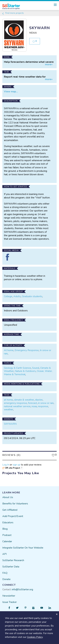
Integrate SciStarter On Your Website (23, 548)
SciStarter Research (13, 560)
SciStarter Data (11, 567)
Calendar (7, 541)
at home (8, 400)
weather (8, 410)
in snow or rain (46, 403)
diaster (39, 400)
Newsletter (9, 596)
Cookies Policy (35, 637)
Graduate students (32, 296)
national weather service (17, 406)
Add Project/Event (13, 516)
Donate (6, 579)
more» (49, 65)
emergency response (15, 403)
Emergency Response (27, 350)
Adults (17, 296)
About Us (8, 497)
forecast (32, 403)
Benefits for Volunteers (15, 504)
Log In (6, 465)
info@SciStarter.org (22, 589)
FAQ (5, 573)
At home (9, 350)
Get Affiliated (10, 510)
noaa (34, 406)
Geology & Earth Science (17, 368)
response (43, 406)
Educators (8, 523)
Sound (36, 368)
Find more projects (13, 13)
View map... (11, 92)
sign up (16, 465)
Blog (5, 529)
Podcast (7, 535)
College (8, 296)
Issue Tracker (10, 602)
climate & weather (24, 400)
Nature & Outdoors (25, 371)
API (4, 554)
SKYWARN (10, 424)
